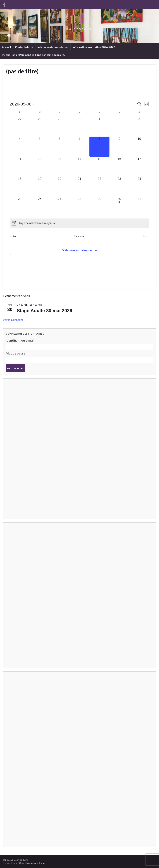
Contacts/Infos (24, 47)
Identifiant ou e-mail (20, 340)
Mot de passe (16, 353)
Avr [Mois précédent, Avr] (13, 236)
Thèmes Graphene (35, 863)
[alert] (80, 223)
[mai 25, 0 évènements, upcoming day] (20, 207)
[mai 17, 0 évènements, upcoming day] (139, 167)
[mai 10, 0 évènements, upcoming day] (139, 147)
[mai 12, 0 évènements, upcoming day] (40, 167)
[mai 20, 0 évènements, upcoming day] (59, 187)
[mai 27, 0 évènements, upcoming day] (59, 207)
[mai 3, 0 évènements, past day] (139, 127)
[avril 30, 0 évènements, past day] (79, 127)
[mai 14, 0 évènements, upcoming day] (79, 167)
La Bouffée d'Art (79, 28)
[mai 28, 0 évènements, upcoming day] (79, 207)
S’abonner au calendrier (77, 250)
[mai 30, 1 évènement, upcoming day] (119, 207)
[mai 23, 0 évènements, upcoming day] (119, 187)
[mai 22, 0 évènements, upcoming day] (99, 187)
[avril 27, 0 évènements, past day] (20, 127)
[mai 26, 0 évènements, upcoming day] (40, 207)
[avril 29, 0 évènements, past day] (59, 127)
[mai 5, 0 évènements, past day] (40, 147)
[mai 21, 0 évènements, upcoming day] (79, 187)
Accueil (6, 47)
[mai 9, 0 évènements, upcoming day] (119, 147)
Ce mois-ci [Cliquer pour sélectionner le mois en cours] (79, 236)
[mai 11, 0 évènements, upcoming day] (20, 167)
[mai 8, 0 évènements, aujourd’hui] (99, 147)
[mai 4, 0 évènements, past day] (20, 147)
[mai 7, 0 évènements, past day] (79, 147)
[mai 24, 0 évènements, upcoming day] (139, 187)
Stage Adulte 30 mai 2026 (44, 311)
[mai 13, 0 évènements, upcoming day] (59, 167)
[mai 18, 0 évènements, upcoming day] (20, 187)
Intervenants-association (53, 47)
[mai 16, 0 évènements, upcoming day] (119, 167)
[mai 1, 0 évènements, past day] (99, 127)
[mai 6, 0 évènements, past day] (59, 147)
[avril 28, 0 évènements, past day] (40, 127)
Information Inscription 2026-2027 (94, 47)
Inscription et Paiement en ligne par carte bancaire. (33, 55)
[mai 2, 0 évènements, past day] (119, 127)
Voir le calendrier (13, 320)
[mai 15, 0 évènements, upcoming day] (99, 167)
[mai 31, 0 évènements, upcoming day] (139, 207)
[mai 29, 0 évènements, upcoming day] (99, 207)
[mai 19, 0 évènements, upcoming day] (40, 187)
